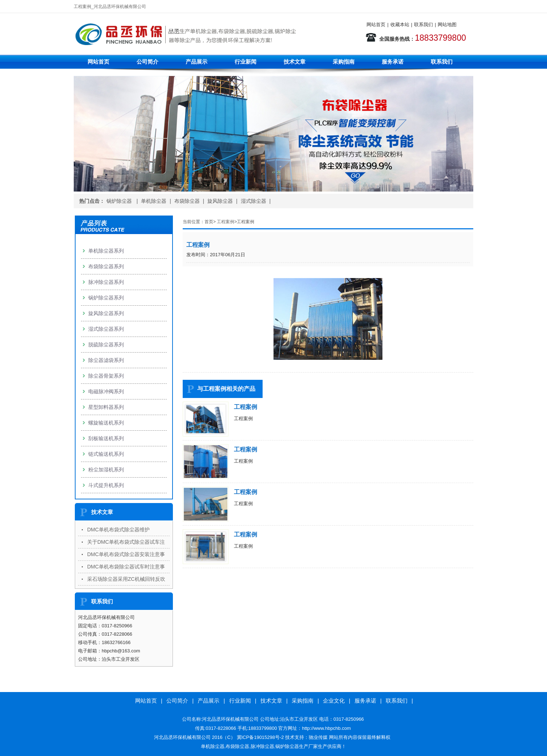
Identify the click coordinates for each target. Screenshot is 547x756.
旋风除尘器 (220, 201)
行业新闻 (246, 62)
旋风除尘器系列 (106, 313)
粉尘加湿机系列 (106, 470)
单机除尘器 (154, 201)
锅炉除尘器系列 (106, 298)
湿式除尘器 (254, 201)
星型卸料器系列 (106, 407)
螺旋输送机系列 (106, 423)
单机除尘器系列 (106, 251)
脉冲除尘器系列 (106, 282)
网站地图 (447, 25)
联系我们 (424, 25)
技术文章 (295, 62)
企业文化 (334, 701)
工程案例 (226, 222)
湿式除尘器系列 (106, 329)
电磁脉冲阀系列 (106, 391)
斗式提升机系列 (106, 485)
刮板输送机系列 (106, 438)
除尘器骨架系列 (106, 376)
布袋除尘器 (187, 201)
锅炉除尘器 (120, 201)
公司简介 (147, 62)
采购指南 (344, 62)
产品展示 (196, 62)
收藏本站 (400, 25)
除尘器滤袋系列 (106, 360)
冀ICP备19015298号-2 (260, 737)
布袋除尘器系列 (106, 266)
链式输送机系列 (106, 454)
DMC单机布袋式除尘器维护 (118, 530)
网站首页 (376, 25)
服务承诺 (393, 62)
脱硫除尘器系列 (106, 345)
